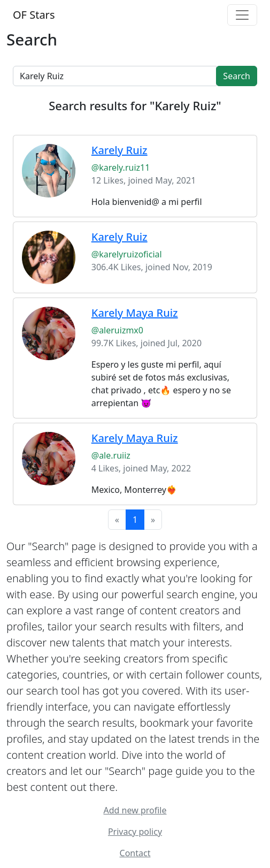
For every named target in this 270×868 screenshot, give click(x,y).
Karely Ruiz (119, 150)
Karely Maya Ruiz (135, 313)
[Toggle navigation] (242, 15)
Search (237, 76)
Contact (135, 853)
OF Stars (34, 15)
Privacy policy (135, 832)
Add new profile (135, 810)
